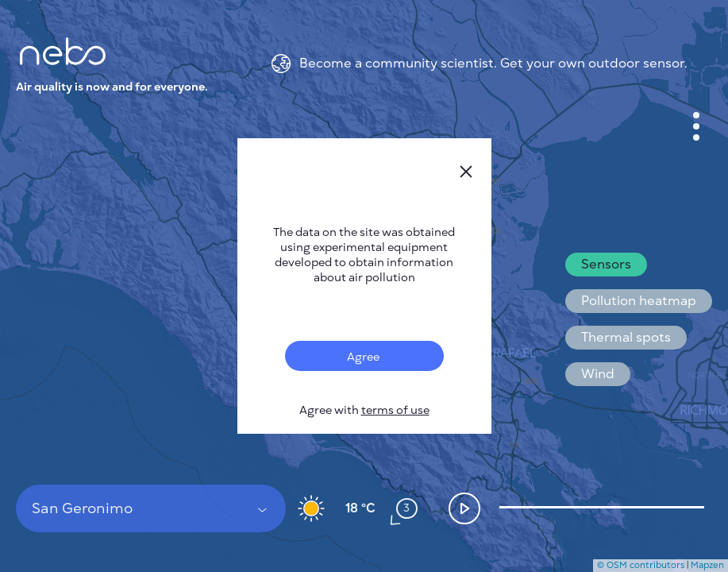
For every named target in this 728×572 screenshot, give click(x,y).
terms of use (395, 410)
